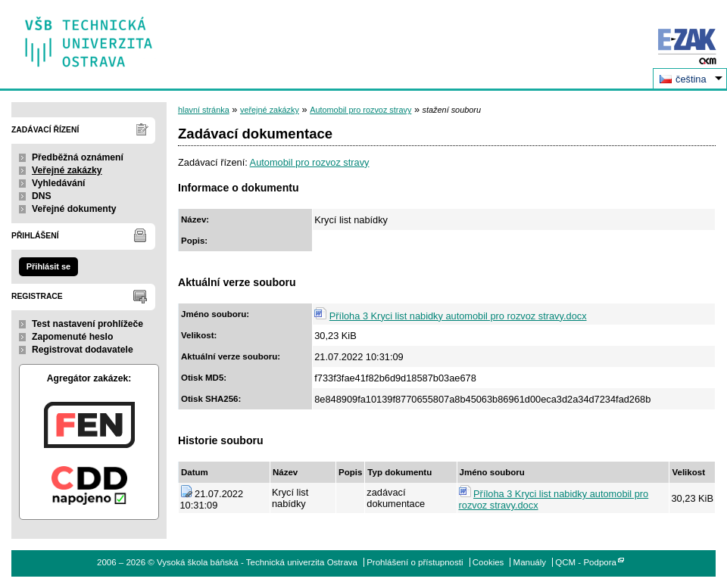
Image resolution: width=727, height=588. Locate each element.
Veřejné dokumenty (74, 209)
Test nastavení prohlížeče (87, 324)
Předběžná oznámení (78, 157)
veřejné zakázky (270, 110)
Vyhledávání (59, 183)
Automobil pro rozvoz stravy (360, 110)
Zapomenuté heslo (72, 337)
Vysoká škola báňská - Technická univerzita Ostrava (89, 37)
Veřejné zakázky (67, 170)
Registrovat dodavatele (83, 350)
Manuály (530, 562)
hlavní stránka (204, 110)
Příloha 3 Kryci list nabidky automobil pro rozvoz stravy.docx (458, 316)
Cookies (488, 562)
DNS (42, 196)
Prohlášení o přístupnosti (415, 562)
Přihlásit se (48, 266)
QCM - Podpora (586, 562)
